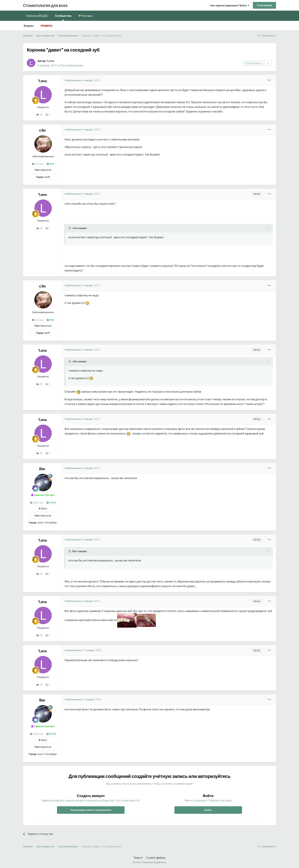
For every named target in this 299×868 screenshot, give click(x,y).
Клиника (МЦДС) (37, 16)
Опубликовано (82, 80)
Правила (46, 26)
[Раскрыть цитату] (70, 228)
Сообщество (63, 17)
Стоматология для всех (45, 5)
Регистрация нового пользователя (91, 810)
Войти (208, 810)
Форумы (29, 26)
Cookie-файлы (156, 858)
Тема (138, 858)
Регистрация (264, 5)
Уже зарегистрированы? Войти (230, 5)
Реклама (87, 16)
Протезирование (72, 65)
